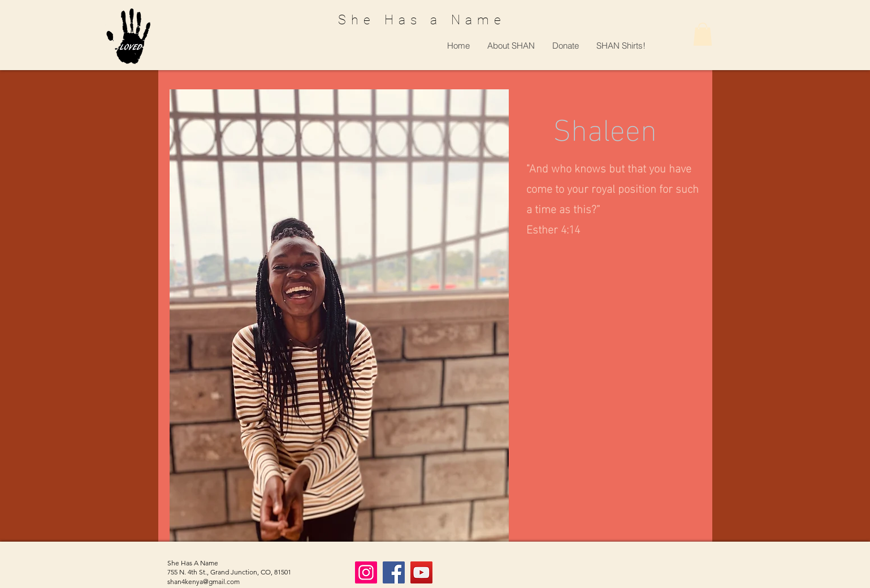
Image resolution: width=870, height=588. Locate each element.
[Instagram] (366, 572)
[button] (511, 46)
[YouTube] (421, 572)
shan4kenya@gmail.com (204, 581)
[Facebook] (394, 572)
